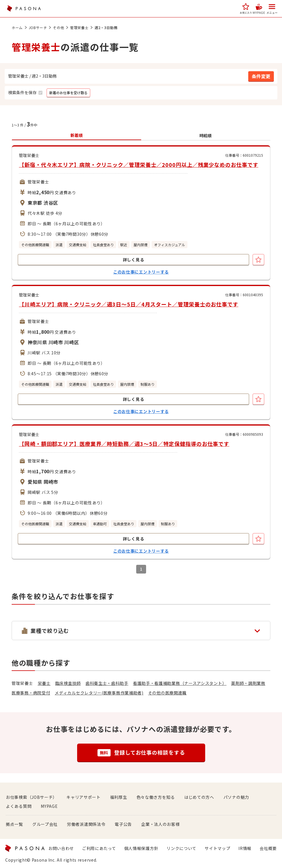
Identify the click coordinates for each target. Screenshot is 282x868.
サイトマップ (217, 848)
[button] (246, 9)
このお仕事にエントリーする (141, 272)
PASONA (24, 9)
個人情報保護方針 (141, 848)
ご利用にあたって (99, 848)
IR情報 (245, 848)
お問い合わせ (61, 848)
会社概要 (268, 848)
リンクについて (181, 848)
